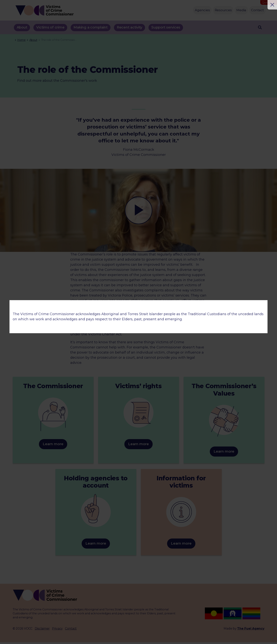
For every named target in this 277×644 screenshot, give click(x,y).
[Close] (272, 5)
